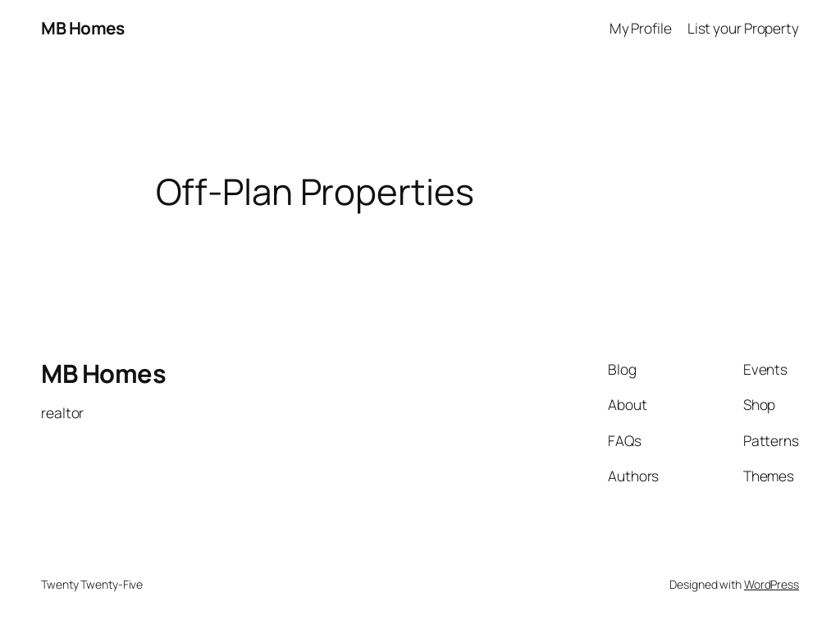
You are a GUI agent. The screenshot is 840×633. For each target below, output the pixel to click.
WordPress (772, 584)
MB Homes (82, 28)
